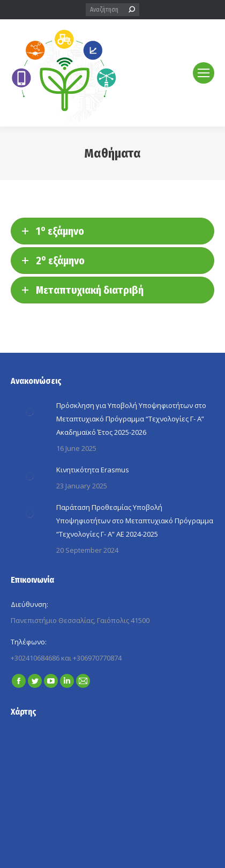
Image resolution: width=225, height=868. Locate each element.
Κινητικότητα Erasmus (93, 470)
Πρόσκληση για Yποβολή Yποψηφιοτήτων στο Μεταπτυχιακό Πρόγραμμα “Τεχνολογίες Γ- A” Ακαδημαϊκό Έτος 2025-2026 (131, 419)
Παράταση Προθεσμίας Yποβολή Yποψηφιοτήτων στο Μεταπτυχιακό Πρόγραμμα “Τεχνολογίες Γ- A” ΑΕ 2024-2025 (135, 521)
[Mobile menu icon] (204, 73)
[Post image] (29, 412)
